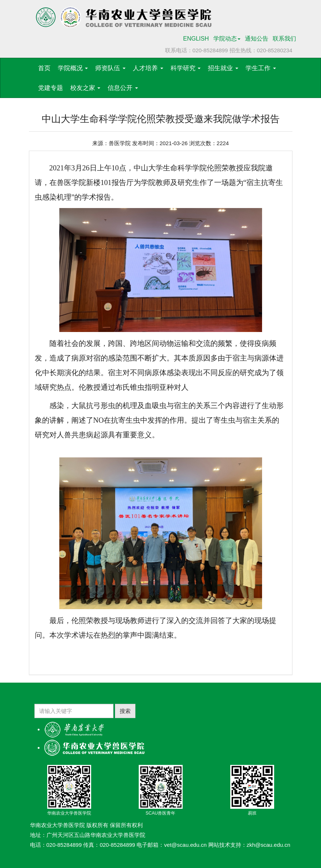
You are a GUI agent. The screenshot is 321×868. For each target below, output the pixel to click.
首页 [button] (44, 68)
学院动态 (227, 39)
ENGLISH (196, 39)
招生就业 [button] (223, 68)
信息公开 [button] (123, 88)
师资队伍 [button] (110, 68)
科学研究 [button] (186, 68)
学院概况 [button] (73, 68)
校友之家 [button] (85, 88)
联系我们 (284, 39)
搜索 (125, 711)
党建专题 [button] (51, 88)
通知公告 (257, 39)
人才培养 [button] (148, 68)
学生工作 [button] (261, 68)
